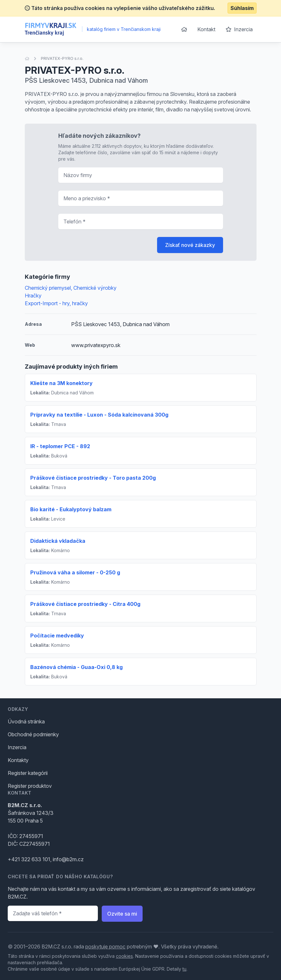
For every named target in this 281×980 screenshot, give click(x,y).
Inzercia (239, 29)
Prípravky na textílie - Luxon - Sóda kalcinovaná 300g (99, 415)
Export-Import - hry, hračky (56, 303)
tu (184, 969)
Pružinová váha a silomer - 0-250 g (75, 572)
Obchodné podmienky (33, 734)
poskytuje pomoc (105, 947)
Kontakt (206, 29)
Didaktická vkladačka (58, 541)
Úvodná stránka (26, 721)
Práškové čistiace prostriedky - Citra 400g (85, 604)
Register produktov (30, 786)
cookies (124, 956)
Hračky (33, 296)
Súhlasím (242, 8)
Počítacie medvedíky (57, 636)
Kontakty (18, 760)
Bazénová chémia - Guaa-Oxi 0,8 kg (76, 667)
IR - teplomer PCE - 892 (60, 446)
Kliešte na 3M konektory (61, 383)
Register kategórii (28, 773)
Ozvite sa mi (122, 914)
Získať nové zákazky (190, 245)
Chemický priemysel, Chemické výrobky (71, 288)
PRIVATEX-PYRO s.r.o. (62, 58)
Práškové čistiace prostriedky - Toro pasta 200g (93, 478)
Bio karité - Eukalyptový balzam (71, 509)
